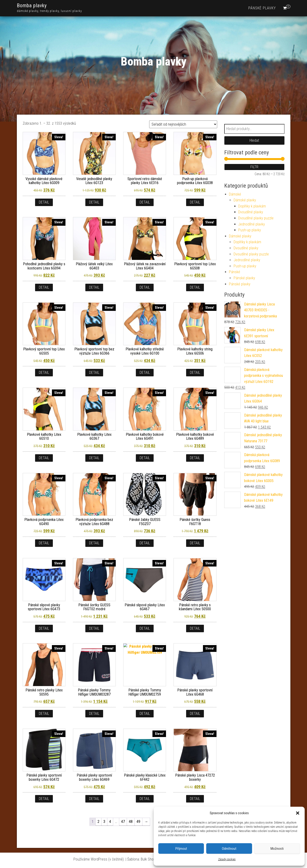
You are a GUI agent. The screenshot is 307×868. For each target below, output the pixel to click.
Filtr (254, 167)
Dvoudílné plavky (251, 212)
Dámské (235, 194)
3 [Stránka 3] (104, 822)
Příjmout (181, 849)
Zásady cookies (227, 859)
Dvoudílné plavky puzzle (256, 218)
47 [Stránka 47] (123, 822)
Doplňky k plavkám (252, 206)
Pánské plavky (262, 8)
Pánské (235, 272)
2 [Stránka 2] (98, 822)
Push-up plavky (250, 230)
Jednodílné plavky (252, 224)
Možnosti (277, 849)
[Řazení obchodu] (183, 124)
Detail (44, 202)
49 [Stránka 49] (138, 822)
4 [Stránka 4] (110, 822)
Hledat (254, 140)
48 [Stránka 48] (131, 822)
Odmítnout (229, 849)
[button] (298, 813)
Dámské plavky (245, 200)
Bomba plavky (32, 5)
